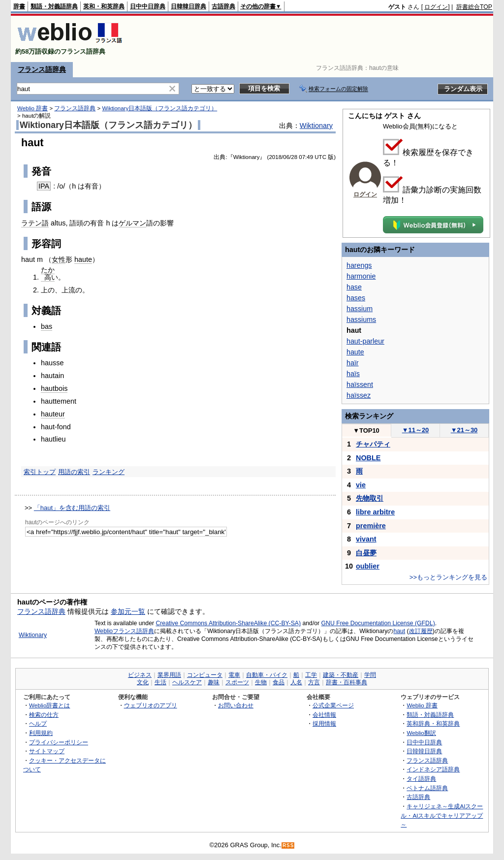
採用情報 (324, 723)
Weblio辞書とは (49, 705)
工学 (311, 675)
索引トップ (40, 472)
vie (361, 485)
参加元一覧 (128, 611)
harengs (359, 265)
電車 (234, 675)
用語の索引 (74, 472)
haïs (353, 374)
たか (48, 270)
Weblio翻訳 (421, 733)
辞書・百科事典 (346, 682)
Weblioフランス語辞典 (124, 631)
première (371, 526)
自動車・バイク (267, 675)
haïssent (360, 384)
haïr (353, 363)
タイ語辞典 (421, 779)
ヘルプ (38, 723)
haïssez (359, 395)
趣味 (214, 682)
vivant (366, 539)
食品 (279, 682)
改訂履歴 (421, 631)
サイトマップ (47, 751)
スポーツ (237, 682)
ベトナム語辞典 (427, 788)
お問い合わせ (236, 705)
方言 (314, 682)
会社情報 (324, 715)
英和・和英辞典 (104, 6)
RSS (288, 845)
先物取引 (370, 498)
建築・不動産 (341, 675)
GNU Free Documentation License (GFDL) (378, 623)
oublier (368, 566)
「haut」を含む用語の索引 (72, 508)
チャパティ (373, 444)
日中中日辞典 (148, 6)
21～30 (464, 430)
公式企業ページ (333, 705)
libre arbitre (375, 512)
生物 (261, 682)
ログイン (436, 7)
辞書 (19, 6)
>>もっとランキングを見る (448, 577)
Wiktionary (316, 126)
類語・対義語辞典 (54, 6)
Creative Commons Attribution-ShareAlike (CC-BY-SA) (228, 623)
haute (83, 259)
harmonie (361, 276)
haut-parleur (365, 341)
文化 (143, 682)
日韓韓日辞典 (189, 6)
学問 (370, 675)
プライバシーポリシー (59, 742)
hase (354, 287)
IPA (44, 186)
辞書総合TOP (474, 7)
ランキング (109, 472)
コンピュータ (205, 675)
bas (47, 326)
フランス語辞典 (42, 69)
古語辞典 (223, 6)
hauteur (53, 414)
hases (356, 298)
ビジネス (140, 675)
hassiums (361, 319)
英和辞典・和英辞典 (433, 723)
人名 (296, 682)
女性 (59, 259)
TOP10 (366, 430)
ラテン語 (35, 223)
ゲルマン (132, 223)
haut (399, 631)
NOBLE (368, 458)
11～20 (416, 430)
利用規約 (41, 733)
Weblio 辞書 (32, 108)
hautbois (54, 388)
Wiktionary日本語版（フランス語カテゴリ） (159, 108)
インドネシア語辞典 (433, 769)
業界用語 (169, 675)
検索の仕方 (44, 715)
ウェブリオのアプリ (151, 705)
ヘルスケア (187, 682)
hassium (360, 309)
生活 (160, 682)
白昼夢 (366, 553)
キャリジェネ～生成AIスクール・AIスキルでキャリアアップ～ (442, 815)
